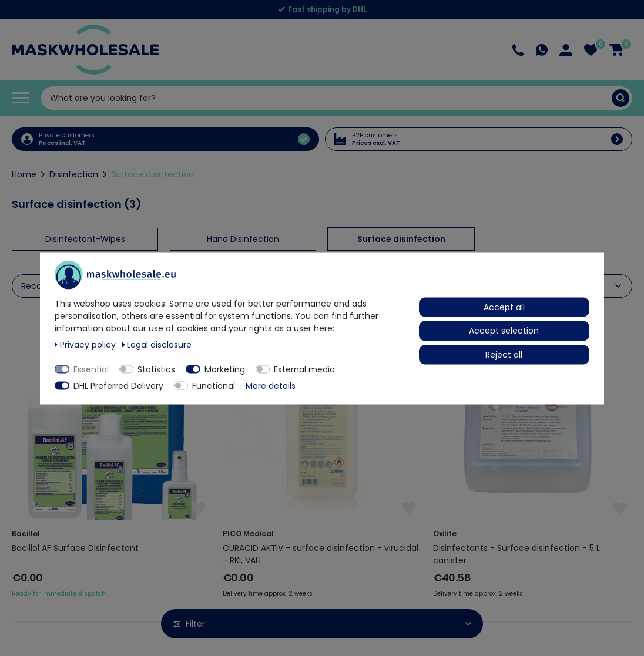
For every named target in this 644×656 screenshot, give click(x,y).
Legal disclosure (157, 344)
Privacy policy (86, 344)
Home (24, 174)
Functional (214, 385)
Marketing (225, 369)
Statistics (156, 369)
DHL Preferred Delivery (118, 385)
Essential (91, 369)
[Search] (620, 98)
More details (271, 385)
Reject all (504, 354)
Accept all (504, 307)
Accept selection (504, 331)
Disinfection (74, 174)
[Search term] (326, 98)
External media (304, 369)
